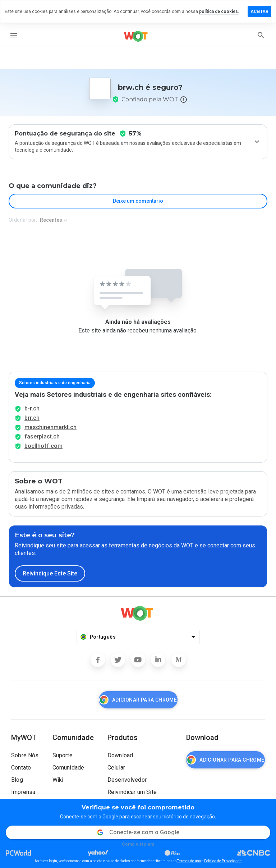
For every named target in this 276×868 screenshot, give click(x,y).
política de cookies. (219, 12)
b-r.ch (32, 408)
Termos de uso (189, 861)
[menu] (14, 35)
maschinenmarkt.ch (50, 427)
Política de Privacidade (223, 861)
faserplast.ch (42, 437)
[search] (261, 35)
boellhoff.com (43, 446)
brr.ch (32, 418)
